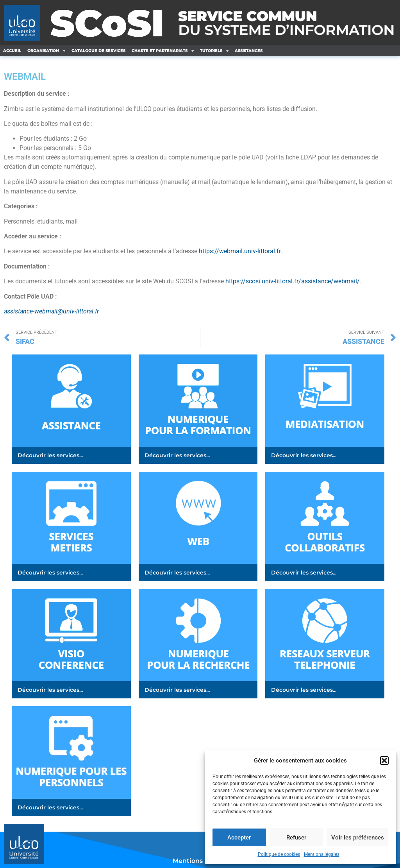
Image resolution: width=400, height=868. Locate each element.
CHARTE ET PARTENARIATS (163, 51)
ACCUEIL (12, 51)
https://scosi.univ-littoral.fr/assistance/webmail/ (293, 281)
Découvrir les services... (50, 455)
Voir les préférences (358, 838)
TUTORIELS (214, 51)
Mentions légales (322, 854)
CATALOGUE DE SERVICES (98, 51)
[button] (384, 761)
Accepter (239, 838)
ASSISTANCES (249, 51)
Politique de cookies (279, 854)
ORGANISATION (46, 51)
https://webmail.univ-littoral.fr (240, 251)
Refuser (296, 838)
